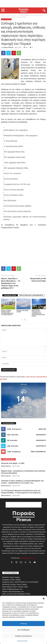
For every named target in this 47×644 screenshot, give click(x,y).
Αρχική (3, 15)
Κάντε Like (42, 429)
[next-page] (25, 320)
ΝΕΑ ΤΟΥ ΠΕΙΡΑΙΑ (12, 15)
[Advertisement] (24, 4)
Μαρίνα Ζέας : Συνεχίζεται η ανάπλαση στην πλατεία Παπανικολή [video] (38, 313)
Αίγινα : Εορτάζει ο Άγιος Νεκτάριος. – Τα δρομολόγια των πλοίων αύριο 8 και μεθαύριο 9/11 (11, 283)
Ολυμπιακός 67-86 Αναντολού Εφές (38, 280)
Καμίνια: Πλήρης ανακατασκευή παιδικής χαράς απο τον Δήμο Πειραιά (7, 312)
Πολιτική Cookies (22, 641)
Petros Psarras (8, 47)
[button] (44, 599)
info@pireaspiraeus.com (28, 558)
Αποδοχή (23, 624)
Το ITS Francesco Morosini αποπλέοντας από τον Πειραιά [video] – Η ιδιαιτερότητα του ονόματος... (21, 492)
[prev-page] (22, 320)
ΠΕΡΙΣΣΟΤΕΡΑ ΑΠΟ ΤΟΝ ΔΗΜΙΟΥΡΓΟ (31, 295)
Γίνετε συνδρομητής (38, 452)
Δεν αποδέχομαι (23, 630)
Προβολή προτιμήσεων (23, 636)
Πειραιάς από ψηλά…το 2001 (23, 311)
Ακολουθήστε (41, 435)
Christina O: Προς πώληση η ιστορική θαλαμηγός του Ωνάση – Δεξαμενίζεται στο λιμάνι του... (22, 482)
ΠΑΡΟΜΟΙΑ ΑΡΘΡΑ (10, 295)
